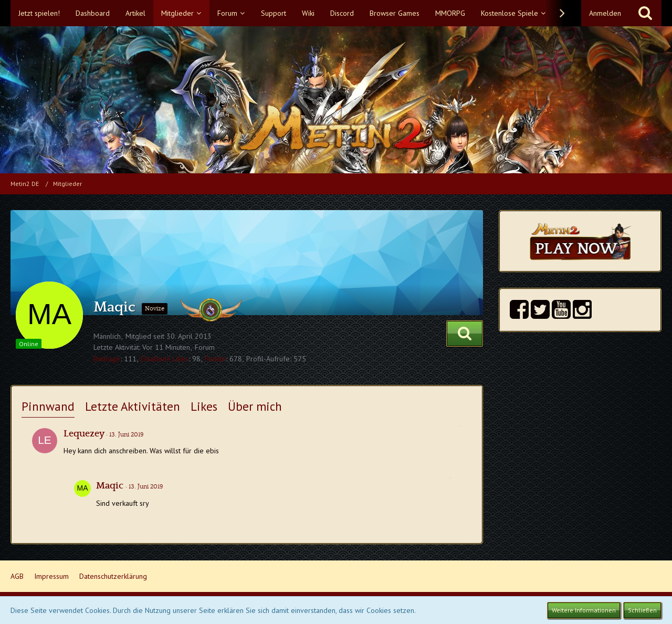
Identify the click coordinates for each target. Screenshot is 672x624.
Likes (204, 406)
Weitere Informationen (584, 610)
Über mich (255, 406)
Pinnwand (48, 406)
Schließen (642, 610)
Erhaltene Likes (165, 359)
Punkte (215, 359)
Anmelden (605, 13)
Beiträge (107, 359)
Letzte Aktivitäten (133, 406)
